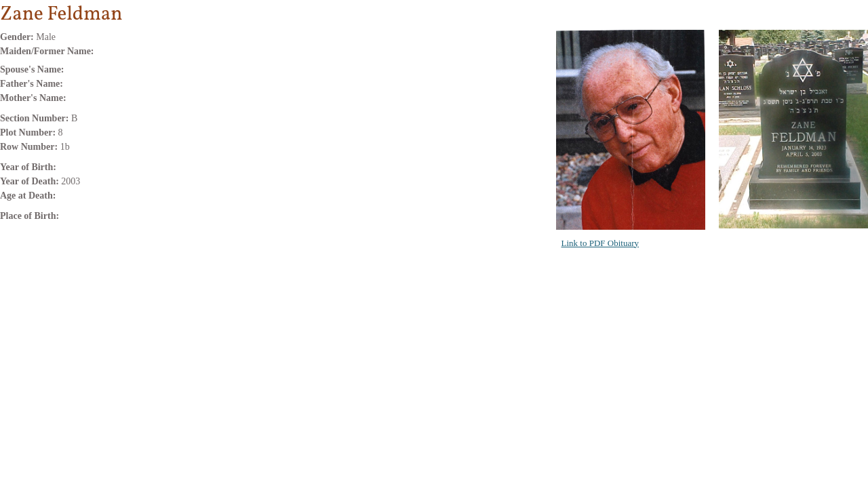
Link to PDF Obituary (600, 243)
